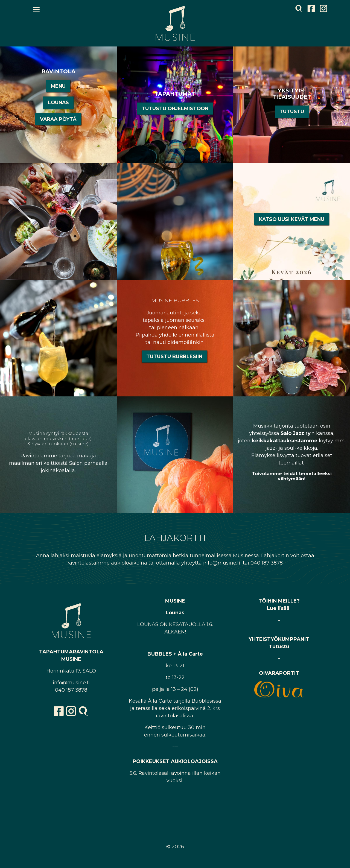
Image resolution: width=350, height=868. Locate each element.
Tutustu (292, 111)
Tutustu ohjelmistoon (175, 108)
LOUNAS (58, 102)
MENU (58, 86)
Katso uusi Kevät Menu (292, 219)
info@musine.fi (71, 683)
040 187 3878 (71, 690)
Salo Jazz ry (296, 433)
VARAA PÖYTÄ (58, 119)
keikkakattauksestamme (285, 441)
